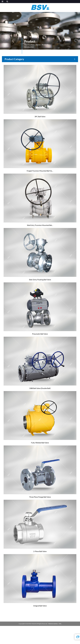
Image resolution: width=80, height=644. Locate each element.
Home (38, 45)
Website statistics (53, 624)
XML (60, 624)
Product (45, 45)
